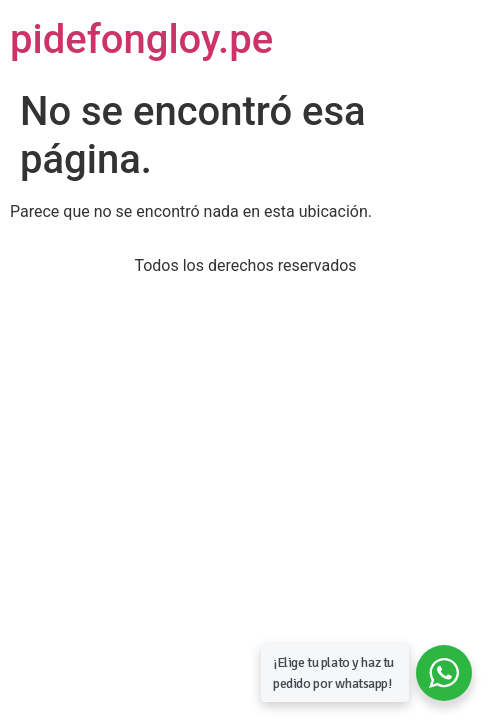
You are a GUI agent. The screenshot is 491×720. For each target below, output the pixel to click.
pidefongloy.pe (141, 39)
